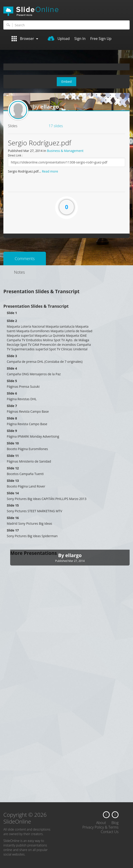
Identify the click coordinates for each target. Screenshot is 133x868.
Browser (25, 39)
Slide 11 (13, 456)
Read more (50, 171)
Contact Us (110, 832)
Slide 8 (12, 418)
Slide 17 (13, 530)
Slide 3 (12, 356)
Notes (19, 272)
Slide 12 (13, 468)
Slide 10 (13, 443)
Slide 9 (12, 431)
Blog (115, 823)
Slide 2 (12, 321)
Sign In (80, 39)
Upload (59, 39)
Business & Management (65, 151)
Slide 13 (13, 481)
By (62, 555)
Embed (66, 82)
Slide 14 (13, 493)
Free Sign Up (101, 39)
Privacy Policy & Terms (100, 827)
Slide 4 (12, 368)
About (101, 823)
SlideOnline (66, 11)
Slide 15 (13, 505)
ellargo (50, 106)
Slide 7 (12, 406)
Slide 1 (12, 313)
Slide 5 (12, 381)
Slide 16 (13, 518)
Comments (25, 258)
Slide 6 (12, 393)
